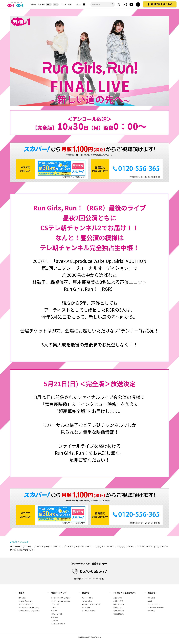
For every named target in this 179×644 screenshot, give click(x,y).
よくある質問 (117, 598)
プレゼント (55, 620)
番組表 (33, 4)
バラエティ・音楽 (57, 614)
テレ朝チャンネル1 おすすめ (60, 598)
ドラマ (78, 4)
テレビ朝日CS (16, 4)
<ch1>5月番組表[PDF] (25, 601)
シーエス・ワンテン (154, 604)
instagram (125, 4)
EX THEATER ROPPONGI (156, 608)
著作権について (118, 608)
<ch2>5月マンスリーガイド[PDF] (29, 611)
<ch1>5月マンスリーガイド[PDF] (29, 608)
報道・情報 (55, 617)
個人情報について (119, 604)
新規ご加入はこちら (162, 4)
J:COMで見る (86, 608)
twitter (119, 4)
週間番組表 (22, 598)
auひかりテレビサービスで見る (92, 604)
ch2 (56, 4)
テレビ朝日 (151, 598)
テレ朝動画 (151, 611)
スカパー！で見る (87, 598)
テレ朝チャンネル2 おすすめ (60, 601)
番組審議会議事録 (119, 614)
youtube (131, 4)
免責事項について (119, 611)
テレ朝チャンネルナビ (58, 624)
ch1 (49, 4)
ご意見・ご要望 (118, 601)
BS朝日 (150, 601)
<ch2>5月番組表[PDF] (25, 604)
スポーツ (54, 611)
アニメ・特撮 (66, 4)
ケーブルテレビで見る (89, 611)
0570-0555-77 (94, 571)
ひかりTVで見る (87, 601)
